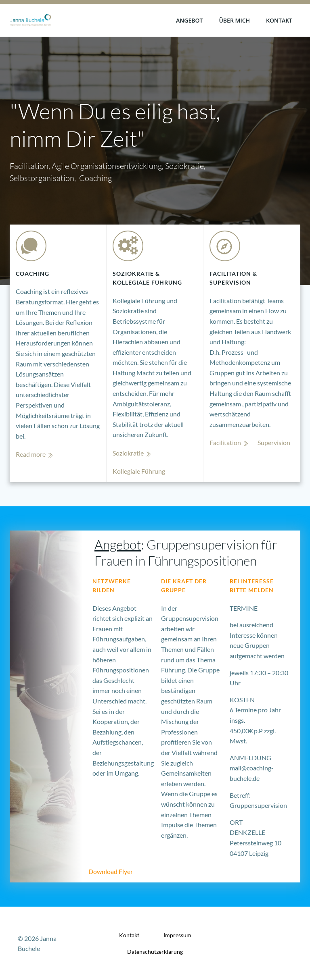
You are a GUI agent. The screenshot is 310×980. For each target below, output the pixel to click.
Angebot (189, 20)
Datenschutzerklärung (155, 952)
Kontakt (279, 20)
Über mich (234, 20)
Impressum (177, 935)
